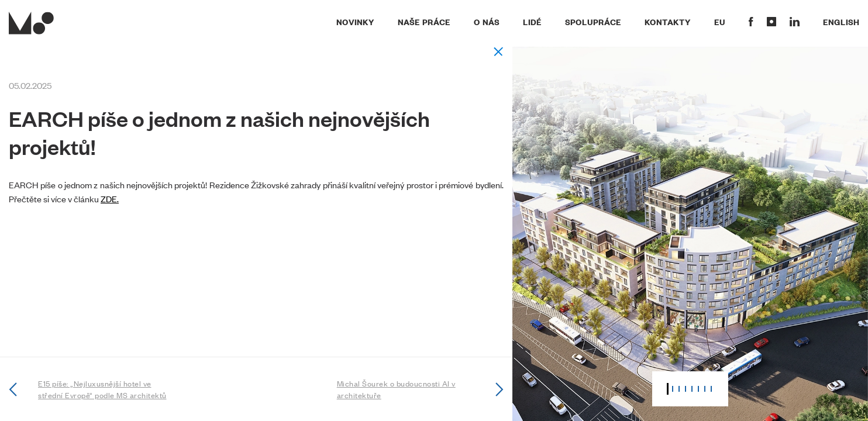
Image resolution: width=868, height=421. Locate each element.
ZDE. (110, 199)
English (841, 22)
